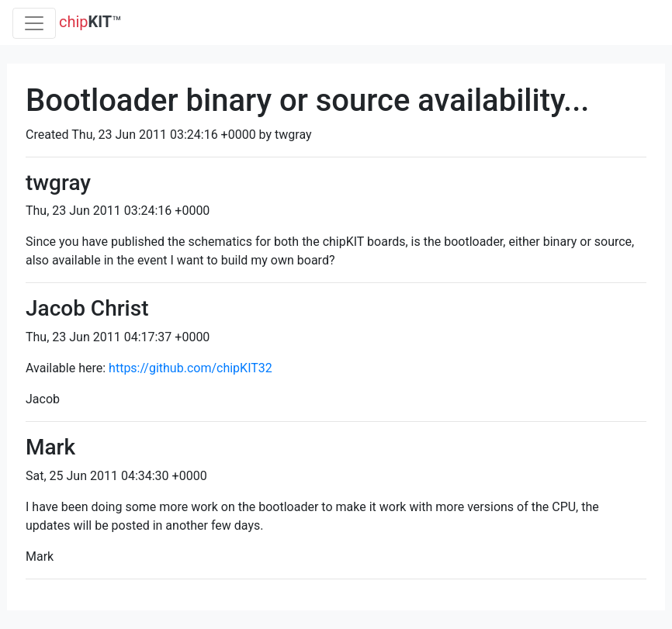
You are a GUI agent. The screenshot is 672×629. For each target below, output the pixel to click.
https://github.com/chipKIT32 (191, 368)
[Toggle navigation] (34, 23)
